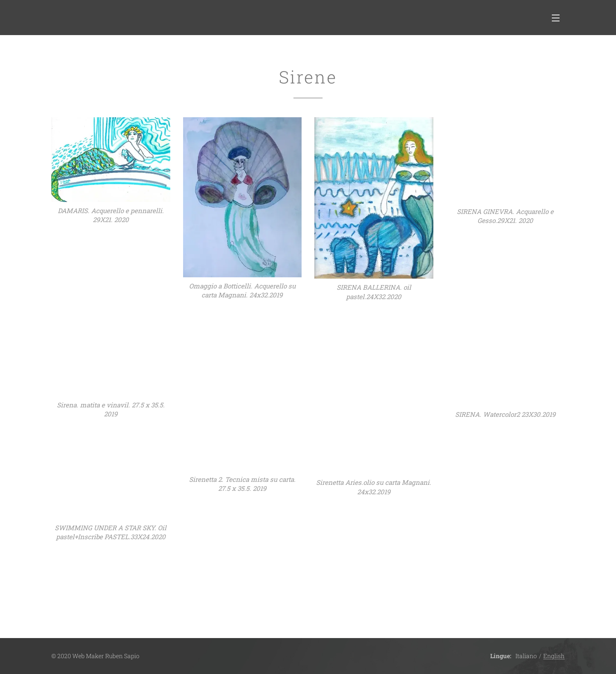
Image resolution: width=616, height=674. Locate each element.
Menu (556, 18)
